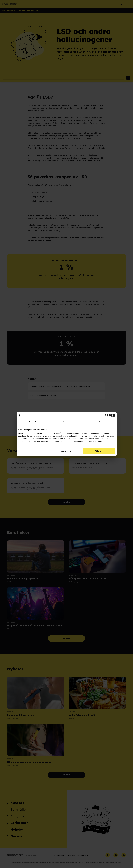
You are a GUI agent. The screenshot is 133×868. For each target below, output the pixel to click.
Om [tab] (100, 422)
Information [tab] (67, 422)
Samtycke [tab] (33, 422)
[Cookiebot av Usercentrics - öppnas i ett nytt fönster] (105, 415)
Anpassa (66, 451)
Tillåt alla (99, 451)
